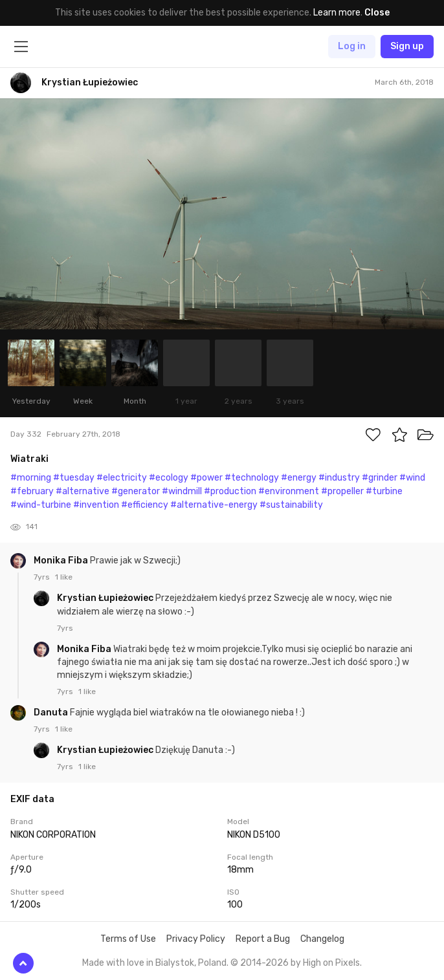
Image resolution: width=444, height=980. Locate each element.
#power (206, 478)
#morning (31, 478)
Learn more (337, 13)
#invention (96, 505)
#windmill (182, 491)
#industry (339, 478)
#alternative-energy (214, 505)
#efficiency (145, 505)
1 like (64, 577)
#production (230, 491)
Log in (352, 46)
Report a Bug (263, 939)
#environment (289, 491)
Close (377, 13)
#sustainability (291, 505)
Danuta (52, 713)
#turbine (384, 491)
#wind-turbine (41, 505)
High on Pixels (331, 963)
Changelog (322, 939)
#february (32, 491)
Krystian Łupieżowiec (106, 598)
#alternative (83, 491)
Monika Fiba (62, 561)
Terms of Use (128, 939)
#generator (136, 491)
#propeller (342, 491)
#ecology (169, 478)
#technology (252, 478)
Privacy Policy (196, 939)
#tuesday (74, 478)
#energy (299, 478)
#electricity (122, 478)
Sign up (407, 46)
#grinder (380, 478)
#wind (412, 478)
